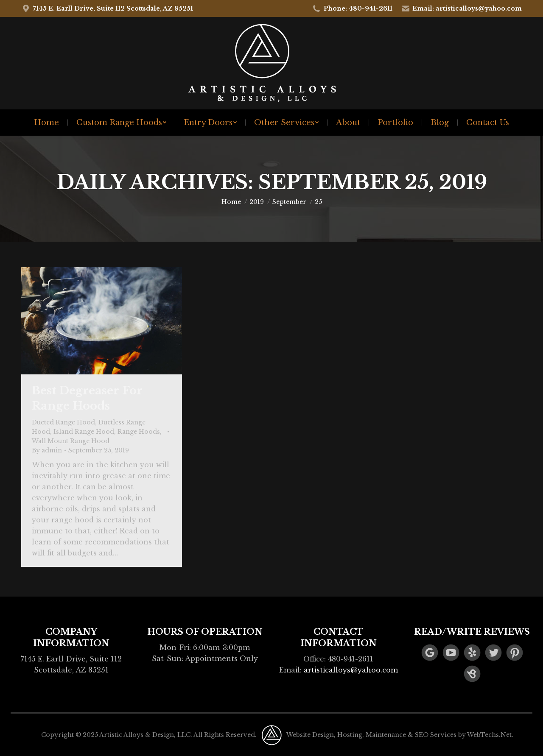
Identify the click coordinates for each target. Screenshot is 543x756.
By (47, 450)
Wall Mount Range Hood (71, 441)
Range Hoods (139, 432)
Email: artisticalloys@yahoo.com (462, 8)
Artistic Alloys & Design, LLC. (146, 735)
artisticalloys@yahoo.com (351, 670)
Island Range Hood (84, 432)
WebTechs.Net (489, 735)
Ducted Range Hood (63, 422)
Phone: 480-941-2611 (352, 8)
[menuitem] (46, 123)
